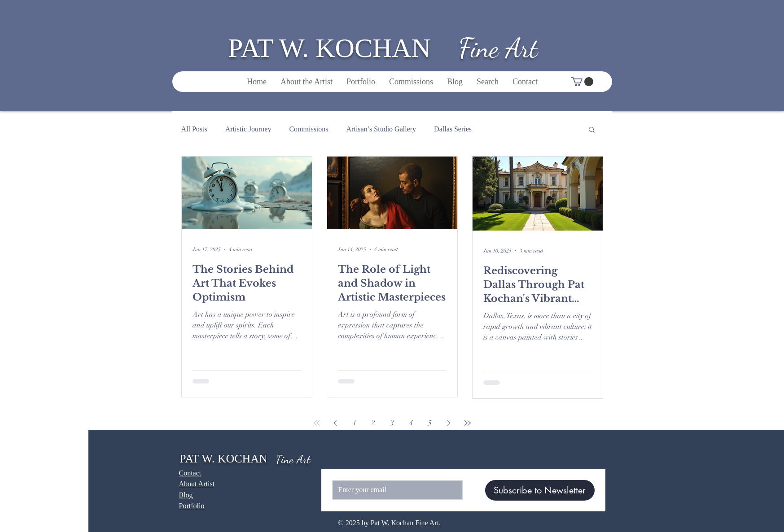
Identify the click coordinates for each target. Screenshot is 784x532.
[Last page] (468, 423)
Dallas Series (453, 129)
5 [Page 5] (430, 423)
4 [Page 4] (411, 423)
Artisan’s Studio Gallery (381, 129)
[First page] (317, 423)
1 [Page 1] (355, 423)
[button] (582, 82)
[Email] (395, 490)
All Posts (194, 129)
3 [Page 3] (392, 423)
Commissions (309, 129)
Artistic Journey (248, 129)
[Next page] (449, 423)
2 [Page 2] (373, 423)
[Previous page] (336, 423)
